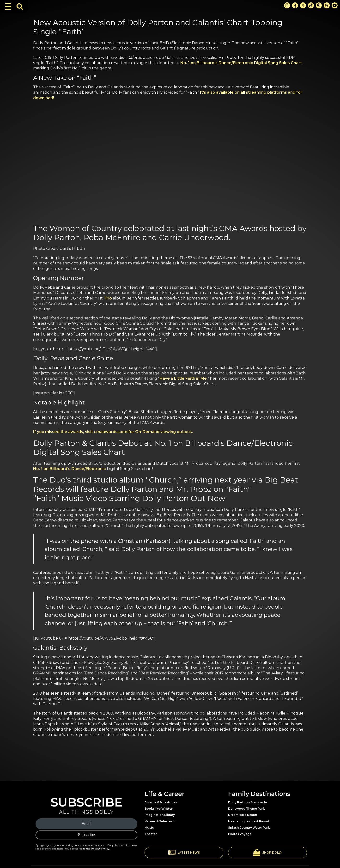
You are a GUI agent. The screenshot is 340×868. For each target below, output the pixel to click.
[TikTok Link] (311, 5)
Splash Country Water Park (249, 828)
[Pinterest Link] (319, 5)
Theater (151, 834)
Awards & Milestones (161, 802)
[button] (184, 853)
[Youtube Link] (335, 5)
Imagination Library (160, 815)
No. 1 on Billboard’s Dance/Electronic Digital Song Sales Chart (241, 63)
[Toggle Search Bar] (20, 6)
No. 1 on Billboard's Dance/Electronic (70, 469)
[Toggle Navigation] (8, 6)
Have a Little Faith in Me (183, 378)
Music (149, 828)
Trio (108, 298)
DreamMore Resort (243, 815)
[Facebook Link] (295, 5)
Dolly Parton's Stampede (247, 802)
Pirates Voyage (240, 834)
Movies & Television (160, 821)
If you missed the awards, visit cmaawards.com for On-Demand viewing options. (113, 432)
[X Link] (303, 5)
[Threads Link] (327, 5)
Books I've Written (159, 809)
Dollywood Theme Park (246, 809)
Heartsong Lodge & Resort (249, 821)
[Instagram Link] (287, 5)
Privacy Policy (100, 849)
